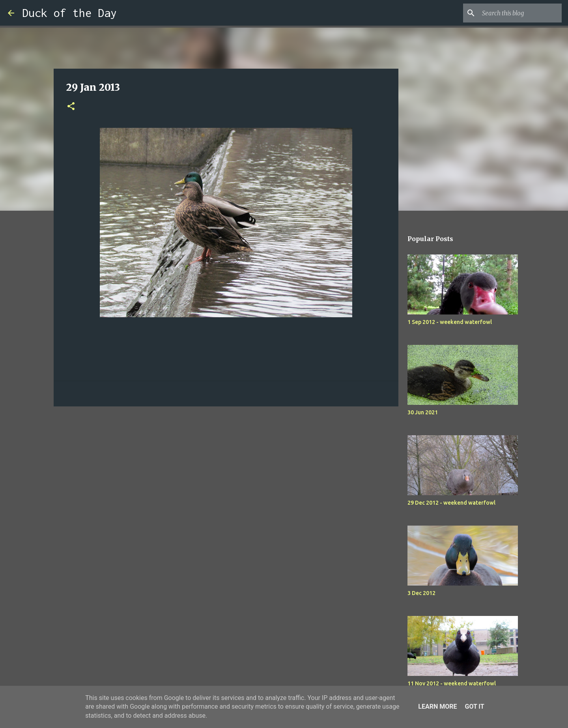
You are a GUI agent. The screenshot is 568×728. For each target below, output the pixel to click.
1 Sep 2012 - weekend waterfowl (450, 322)
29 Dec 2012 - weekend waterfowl (451, 503)
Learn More (437, 706)
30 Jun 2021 (423, 412)
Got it (474, 706)
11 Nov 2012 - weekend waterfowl (452, 683)
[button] (71, 107)
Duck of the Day (69, 13)
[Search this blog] (520, 13)
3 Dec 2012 (421, 593)
